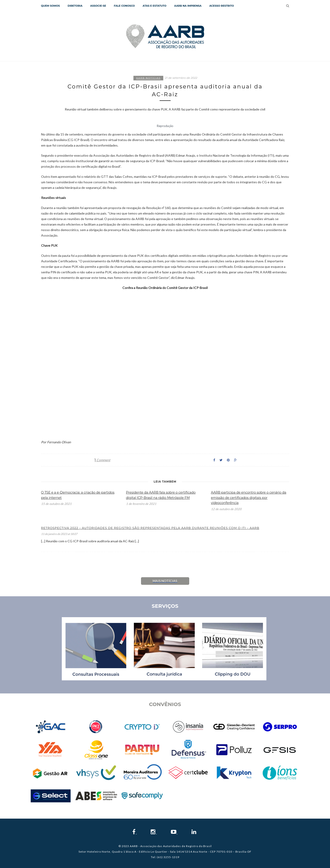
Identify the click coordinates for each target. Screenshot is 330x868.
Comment (102, 460)
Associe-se (98, 6)
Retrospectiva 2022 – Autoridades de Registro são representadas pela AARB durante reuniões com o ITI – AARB (150, 528)
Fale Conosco (124, 6)
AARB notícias (148, 78)
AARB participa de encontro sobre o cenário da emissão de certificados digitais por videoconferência (249, 498)
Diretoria (75, 6)
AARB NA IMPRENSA (188, 6)
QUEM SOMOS (51, 6)
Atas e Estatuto (154, 6)
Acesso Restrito (221, 6)
